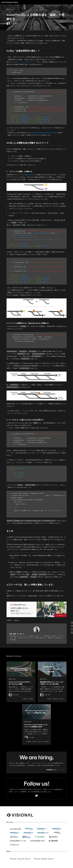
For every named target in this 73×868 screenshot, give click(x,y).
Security (62, 699)
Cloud (34, 742)
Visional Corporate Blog (19, 859)
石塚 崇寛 (16, 695)
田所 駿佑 (15, 23)
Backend (64, 27)
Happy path (31, 175)
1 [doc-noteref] (44, 64)
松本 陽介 (32, 737)
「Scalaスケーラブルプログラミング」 (24, 62)
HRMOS (58, 27)
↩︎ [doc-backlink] (17, 558)
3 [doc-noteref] (11, 455)
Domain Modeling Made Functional (44, 133)
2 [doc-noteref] (17, 222)
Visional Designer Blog (43, 859)
